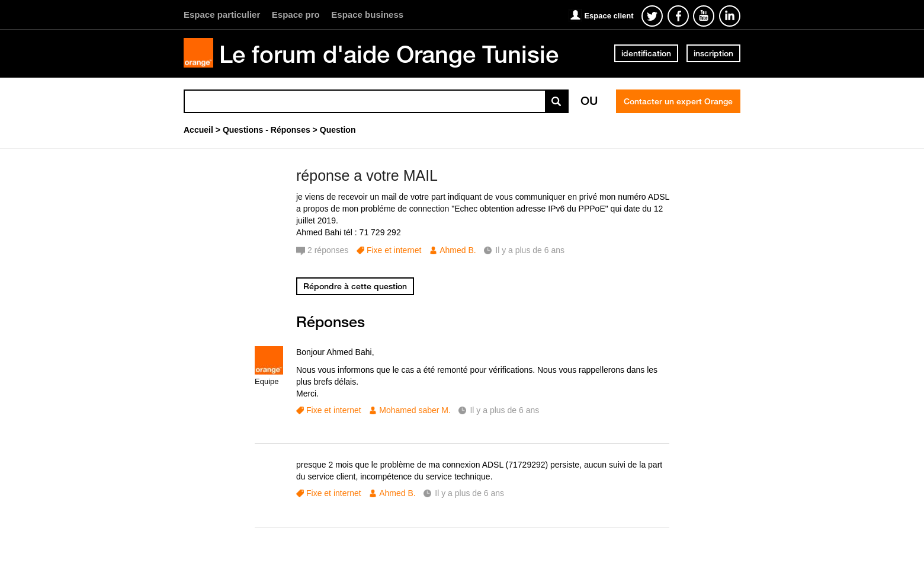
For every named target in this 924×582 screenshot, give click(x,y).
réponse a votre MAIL (367, 175)
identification (646, 53)
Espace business (367, 15)
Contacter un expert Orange (678, 101)
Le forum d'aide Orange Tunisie (389, 54)
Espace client (609, 16)
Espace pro (296, 15)
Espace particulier (222, 15)
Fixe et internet (394, 250)
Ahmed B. (458, 250)
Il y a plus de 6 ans (504, 410)
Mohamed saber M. (415, 410)
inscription (713, 53)
